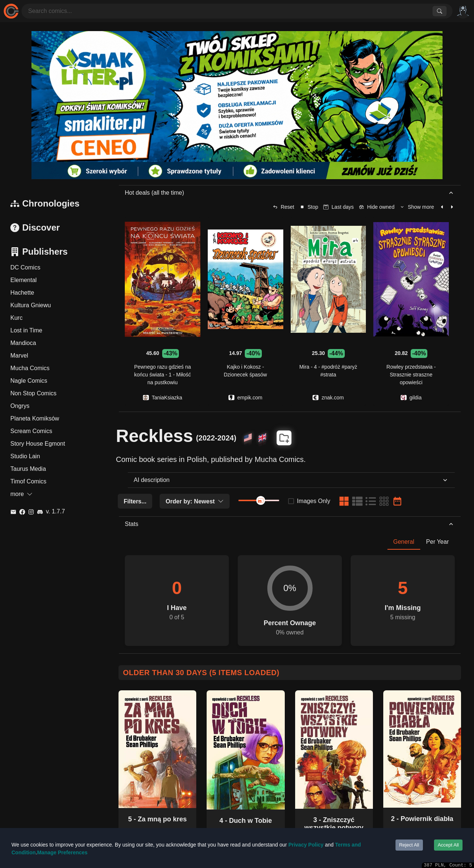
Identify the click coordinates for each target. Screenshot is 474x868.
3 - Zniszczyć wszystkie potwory (334, 824)
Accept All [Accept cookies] (448, 845)
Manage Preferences (62, 852)
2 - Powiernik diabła (422, 819)
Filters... (135, 501)
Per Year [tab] (438, 542)
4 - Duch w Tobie (246, 821)
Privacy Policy (306, 845)
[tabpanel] (290, 598)
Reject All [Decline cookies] (409, 845)
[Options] (463, 11)
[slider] (261, 500)
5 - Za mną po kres (157, 819)
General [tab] (404, 542)
